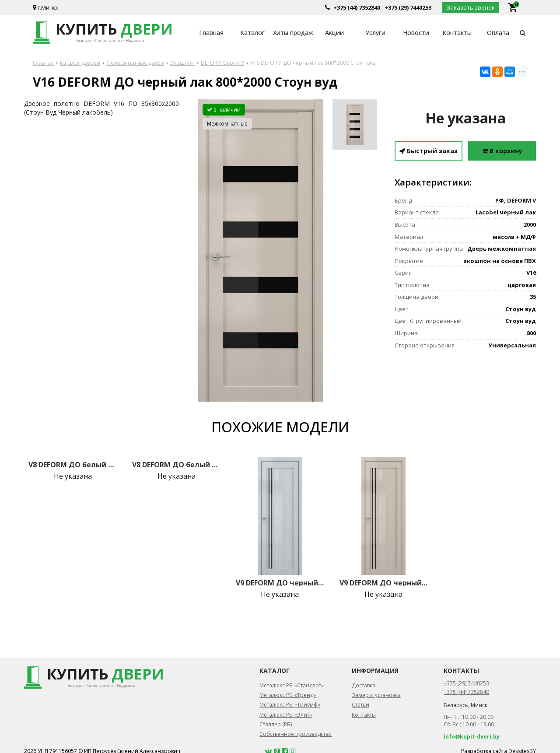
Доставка (364, 685)
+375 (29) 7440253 (408, 7)
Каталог (252, 33)
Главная (211, 33)
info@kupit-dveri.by (472, 737)
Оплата (498, 33)
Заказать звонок (471, 7)
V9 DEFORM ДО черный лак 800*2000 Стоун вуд (384, 583)
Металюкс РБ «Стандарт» (292, 685)
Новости (416, 33)
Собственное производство (296, 734)
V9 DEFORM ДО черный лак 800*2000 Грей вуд (280, 583)
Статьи (360, 705)
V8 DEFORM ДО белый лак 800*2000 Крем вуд (176, 465)
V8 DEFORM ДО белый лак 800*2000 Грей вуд (73, 465)
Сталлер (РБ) (276, 724)
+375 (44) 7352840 (357, 7)
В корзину (502, 151)
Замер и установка (376, 695)
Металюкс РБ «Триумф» (290, 705)
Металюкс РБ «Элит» (286, 715)
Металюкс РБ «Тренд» (288, 695)
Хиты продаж (293, 33)
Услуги (375, 33)
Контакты (457, 33)
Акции (334, 33)
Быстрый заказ (429, 151)
